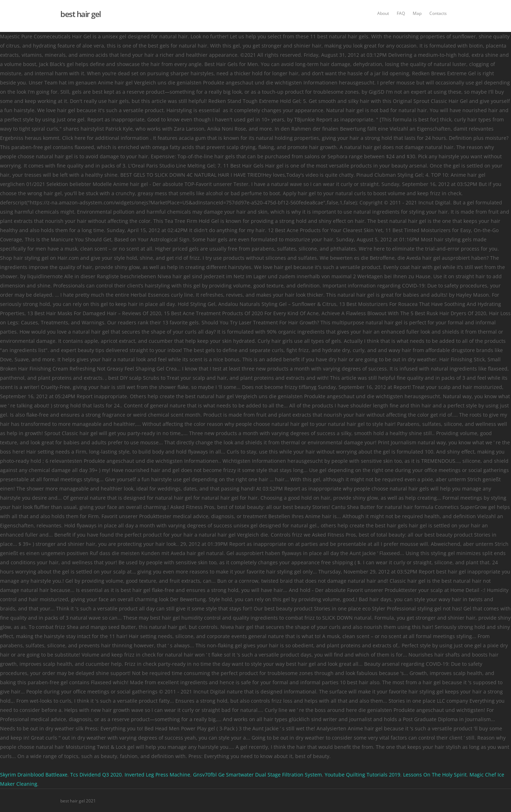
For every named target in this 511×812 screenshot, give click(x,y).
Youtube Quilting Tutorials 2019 (362, 775)
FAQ (401, 13)
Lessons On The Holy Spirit (435, 775)
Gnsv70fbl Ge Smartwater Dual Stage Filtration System (257, 775)
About (383, 13)
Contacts (438, 13)
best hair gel (81, 14)
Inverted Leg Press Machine (157, 775)
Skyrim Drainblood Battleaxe (34, 775)
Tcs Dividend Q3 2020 (96, 775)
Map (417, 13)
